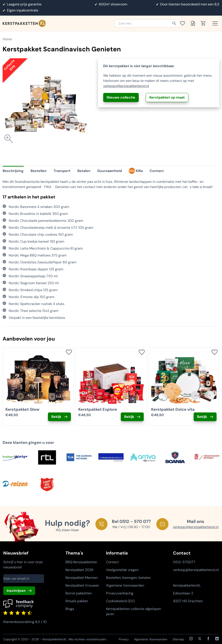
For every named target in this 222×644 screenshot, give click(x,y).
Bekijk (56, 417)
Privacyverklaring (120, 593)
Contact (112, 562)
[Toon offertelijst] (194, 23)
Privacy (124, 639)
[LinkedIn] (217, 639)
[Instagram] (191, 639)
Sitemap (178, 639)
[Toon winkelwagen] (205, 23)
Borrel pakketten (79, 593)
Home (7, 39)
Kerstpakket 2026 (79, 570)
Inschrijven (16, 591)
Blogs (70, 609)
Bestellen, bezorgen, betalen (128, 578)
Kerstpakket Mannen (82, 578)
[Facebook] (208, 639)
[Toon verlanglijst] (184, 23)
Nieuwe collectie (121, 97)
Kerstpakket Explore (98, 409)
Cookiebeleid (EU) (120, 601)
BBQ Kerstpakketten (81, 562)
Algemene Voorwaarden (125, 585)
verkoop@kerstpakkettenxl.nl (126, 86)
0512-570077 (184, 562)
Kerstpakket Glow (22, 409)
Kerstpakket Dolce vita (173, 409)
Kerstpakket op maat (167, 97)
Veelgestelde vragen (122, 570)
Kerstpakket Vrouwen (82, 585)
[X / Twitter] (200, 639)
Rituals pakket (77, 601)
